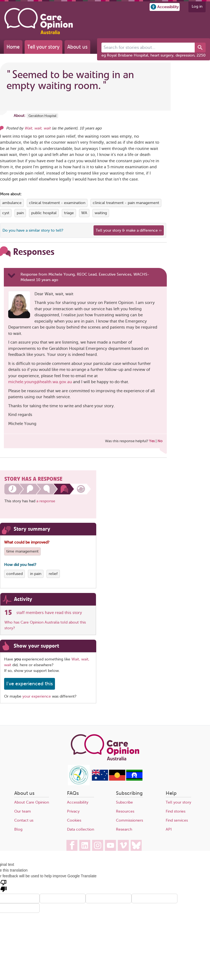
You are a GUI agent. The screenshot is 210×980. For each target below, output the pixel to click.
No (160, 441)
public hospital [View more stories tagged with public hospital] (44, 213)
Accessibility (78, 802)
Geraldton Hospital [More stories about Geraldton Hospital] (42, 116)
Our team (23, 811)
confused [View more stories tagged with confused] (14, 574)
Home (13, 47)
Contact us (24, 820)
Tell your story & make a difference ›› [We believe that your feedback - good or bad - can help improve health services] (129, 230)
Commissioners (129, 820)
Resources (125, 811)
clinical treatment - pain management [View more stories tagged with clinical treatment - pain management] (126, 203)
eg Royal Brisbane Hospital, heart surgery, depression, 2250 (154, 55)
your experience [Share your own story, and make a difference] (37, 696)
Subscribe (124, 802)
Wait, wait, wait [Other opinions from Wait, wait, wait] (37, 128)
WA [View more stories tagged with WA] (84, 213)
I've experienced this (30, 684)
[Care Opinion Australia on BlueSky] (136, 845)
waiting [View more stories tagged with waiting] (101, 213)
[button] (165, 7)
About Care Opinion (32, 802)
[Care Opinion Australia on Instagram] (98, 845)
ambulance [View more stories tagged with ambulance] (12, 203)
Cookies (74, 820)
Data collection (81, 829)
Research (124, 829)
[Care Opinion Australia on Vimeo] (123, 845)
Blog (18, 829)
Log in (197, 6)
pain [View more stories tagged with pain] (20, 213)
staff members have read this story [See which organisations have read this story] (49, 613)
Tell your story (43, 47)
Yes (152, 441)
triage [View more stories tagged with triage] (69, 213)
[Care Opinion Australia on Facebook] (72, 845)
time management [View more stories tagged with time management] (22, 551)
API (169, 829)
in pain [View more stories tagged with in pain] (36, 574)
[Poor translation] (4, 885)
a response (46, 501)
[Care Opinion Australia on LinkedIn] (85, 845)
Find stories (176, 811)
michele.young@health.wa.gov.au (40, 382)
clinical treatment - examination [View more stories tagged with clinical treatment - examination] (57, 203)
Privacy (73, 811)
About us (77, 47)
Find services (177, 820)
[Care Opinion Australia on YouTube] (110, 845)
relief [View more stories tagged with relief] (53, 574)
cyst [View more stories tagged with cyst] (6, 213)
